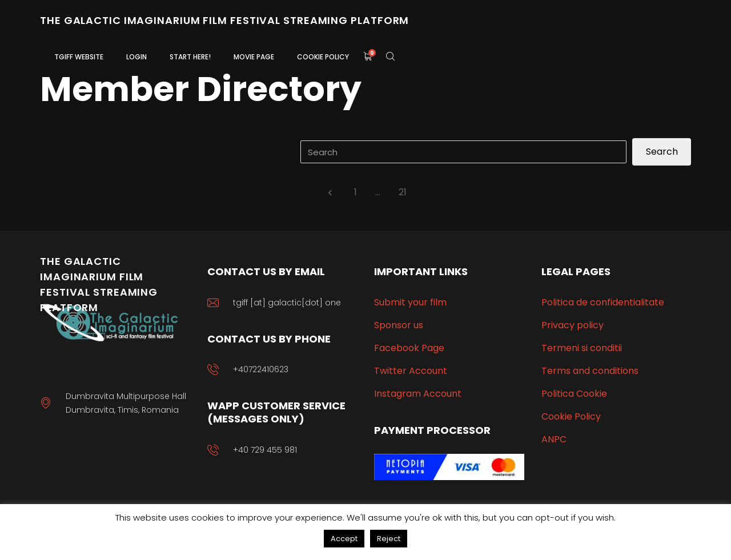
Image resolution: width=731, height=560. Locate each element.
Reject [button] (389, 539)
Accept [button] (344, 539)
